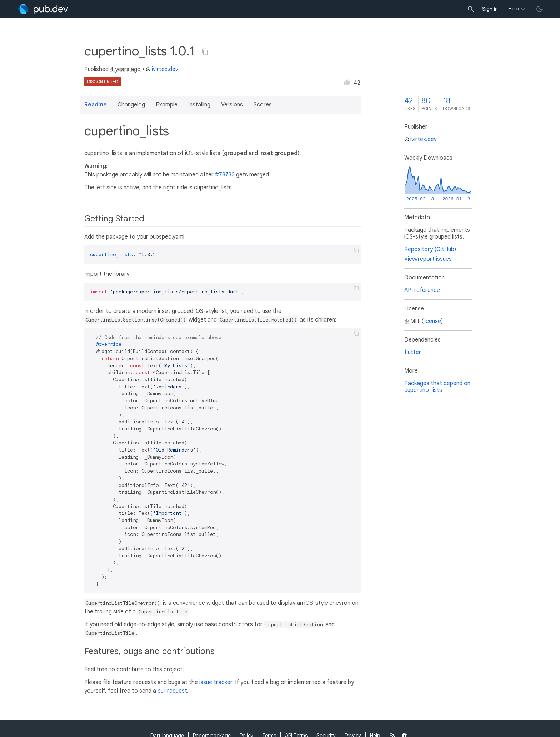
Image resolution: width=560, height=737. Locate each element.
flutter (413, 352)
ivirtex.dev (162, 69)
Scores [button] (263, 105)
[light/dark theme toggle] (540, 9)
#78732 (225, 175)
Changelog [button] (131, 105)
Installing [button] (199, 105)
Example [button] (167, 105)
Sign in (490, 9)
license (432, 321)
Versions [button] (232, 105)
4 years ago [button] (125, 69)
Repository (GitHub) (430, 249)
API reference (422, 290)
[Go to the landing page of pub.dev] (43, 9)
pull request (172, 691)
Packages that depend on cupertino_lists (437, 387)
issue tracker (216, 682)
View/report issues (428, 259)
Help (514, 9)
